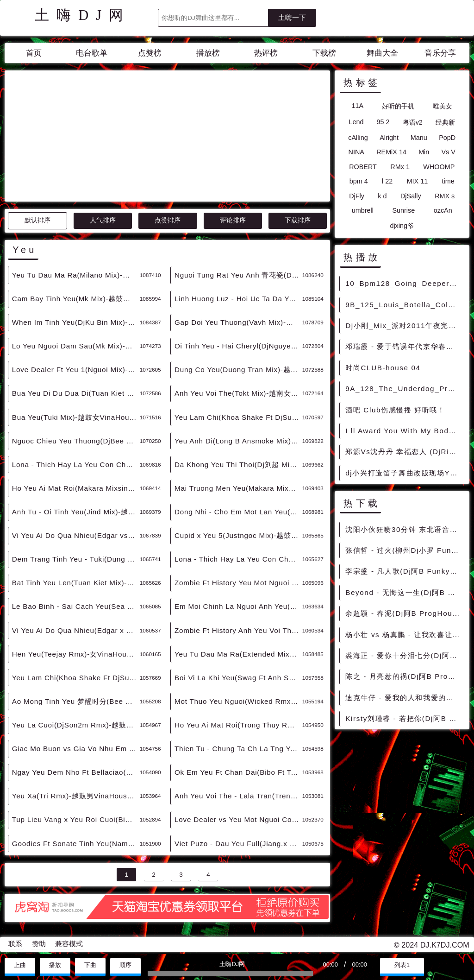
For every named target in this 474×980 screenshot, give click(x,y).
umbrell (363, 210)
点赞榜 (150, 53)
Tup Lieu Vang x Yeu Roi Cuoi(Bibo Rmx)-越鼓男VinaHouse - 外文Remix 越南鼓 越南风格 (76, 819)
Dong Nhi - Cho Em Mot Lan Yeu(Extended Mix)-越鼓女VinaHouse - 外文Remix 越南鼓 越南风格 (238, 512)
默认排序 (37, 220)
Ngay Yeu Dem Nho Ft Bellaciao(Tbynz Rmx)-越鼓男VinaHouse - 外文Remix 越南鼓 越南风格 (76, 772)
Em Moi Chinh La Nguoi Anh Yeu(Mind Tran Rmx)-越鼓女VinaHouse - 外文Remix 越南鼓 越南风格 (238, 606)
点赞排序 (168, 220)
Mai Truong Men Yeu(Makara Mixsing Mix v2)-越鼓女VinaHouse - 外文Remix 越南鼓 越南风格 (238, 488)
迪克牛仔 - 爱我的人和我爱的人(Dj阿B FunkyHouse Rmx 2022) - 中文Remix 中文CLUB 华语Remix (404, 698)
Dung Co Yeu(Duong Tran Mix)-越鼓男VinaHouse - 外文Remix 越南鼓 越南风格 (238, 370)
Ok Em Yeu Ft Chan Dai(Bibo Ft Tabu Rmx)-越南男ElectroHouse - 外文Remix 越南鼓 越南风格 (238, 772)
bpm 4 (359, 181)
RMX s (445, 196)
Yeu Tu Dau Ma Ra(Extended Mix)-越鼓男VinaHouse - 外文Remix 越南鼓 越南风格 (238, 654)
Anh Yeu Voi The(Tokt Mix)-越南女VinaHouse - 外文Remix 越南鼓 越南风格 (238, 393)
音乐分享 (440, 53)
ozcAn (443, 210)
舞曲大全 (382, 53)
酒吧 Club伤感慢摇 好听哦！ (395, 410)
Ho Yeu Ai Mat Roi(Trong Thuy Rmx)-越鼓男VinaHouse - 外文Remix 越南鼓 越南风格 (238, 725)
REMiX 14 (391, 152)
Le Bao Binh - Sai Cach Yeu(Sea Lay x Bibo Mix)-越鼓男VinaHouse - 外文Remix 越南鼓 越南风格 (76, 606)
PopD (447, 138)
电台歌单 (92, 53)
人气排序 (103, 220)
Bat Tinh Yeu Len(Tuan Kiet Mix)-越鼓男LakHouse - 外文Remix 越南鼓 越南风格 (76, 583)
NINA (356, 152)
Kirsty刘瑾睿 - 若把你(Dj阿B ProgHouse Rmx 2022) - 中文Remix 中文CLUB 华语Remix (404, 718)
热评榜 (266, 53)
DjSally (411, 196)
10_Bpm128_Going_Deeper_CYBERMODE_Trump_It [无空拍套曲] (404, 283)
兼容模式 (69, 944)
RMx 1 (400, 167)
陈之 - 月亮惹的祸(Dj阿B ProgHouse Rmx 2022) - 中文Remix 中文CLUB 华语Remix (404, 676)
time (448, 181)
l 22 (387, 181)
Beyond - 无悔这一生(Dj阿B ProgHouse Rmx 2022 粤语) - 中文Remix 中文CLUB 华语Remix (404, 592)
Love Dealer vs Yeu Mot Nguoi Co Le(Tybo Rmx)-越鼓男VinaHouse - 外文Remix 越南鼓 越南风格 (238, 819)
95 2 (383, 122)
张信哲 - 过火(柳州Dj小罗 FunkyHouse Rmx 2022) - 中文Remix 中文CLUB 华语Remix (404, 550)
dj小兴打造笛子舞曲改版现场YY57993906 (404, 473)
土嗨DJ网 (83, 15)
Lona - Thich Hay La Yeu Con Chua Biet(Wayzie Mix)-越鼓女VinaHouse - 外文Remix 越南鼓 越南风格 (76, 465)
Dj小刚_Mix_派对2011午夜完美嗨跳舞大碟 (404, 326)
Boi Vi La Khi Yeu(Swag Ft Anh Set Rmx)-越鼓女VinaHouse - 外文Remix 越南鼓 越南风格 (238, 678)
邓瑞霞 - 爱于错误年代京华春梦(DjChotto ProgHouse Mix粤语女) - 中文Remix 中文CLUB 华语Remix (404, 346)
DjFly (357, 196)
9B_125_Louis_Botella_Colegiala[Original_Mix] (404, 305)
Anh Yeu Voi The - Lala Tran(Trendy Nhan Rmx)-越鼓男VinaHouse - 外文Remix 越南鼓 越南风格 (238, 796)
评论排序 (233, 220)
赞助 (39, 944)
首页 (34, 53)
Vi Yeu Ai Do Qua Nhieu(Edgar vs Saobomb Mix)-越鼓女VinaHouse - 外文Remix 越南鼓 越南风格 (76, 535)
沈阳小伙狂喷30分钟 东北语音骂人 (404, 529)
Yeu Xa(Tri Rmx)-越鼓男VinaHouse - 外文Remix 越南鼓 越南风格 (76, 796)
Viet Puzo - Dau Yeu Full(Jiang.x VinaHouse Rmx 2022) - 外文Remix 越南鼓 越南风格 (238, 844)
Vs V (449, 152)
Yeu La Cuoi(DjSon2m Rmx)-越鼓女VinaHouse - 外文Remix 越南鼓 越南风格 (76, 725)
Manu (419, 138)
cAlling (358, 138)
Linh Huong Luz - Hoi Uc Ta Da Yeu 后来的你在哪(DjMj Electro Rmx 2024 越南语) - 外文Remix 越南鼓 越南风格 (238, 299)
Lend (356, 122)
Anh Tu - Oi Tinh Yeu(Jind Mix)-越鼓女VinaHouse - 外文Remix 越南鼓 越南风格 (76, 512)
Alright (389, 138)
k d (382, 196)
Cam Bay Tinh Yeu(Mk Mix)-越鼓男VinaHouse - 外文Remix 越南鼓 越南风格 (76, 299)
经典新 (445, 122)
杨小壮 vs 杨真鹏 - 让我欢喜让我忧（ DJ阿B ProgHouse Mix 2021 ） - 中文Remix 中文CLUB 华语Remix (404, 635)
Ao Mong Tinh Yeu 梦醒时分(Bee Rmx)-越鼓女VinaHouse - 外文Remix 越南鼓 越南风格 (76, 701)
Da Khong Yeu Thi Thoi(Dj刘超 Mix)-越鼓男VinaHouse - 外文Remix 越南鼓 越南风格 (238, 465)
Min (424, 152)
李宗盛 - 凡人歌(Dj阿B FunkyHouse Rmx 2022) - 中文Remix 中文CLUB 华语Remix (404, 571)
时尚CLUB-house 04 (383, 368)
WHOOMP (439, 167)
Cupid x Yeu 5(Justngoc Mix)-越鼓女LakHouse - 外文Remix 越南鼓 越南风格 (238, 535)
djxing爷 (402, 226)
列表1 (402, 965)
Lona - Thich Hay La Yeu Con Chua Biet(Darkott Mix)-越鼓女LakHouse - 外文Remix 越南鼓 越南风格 (238, 559)
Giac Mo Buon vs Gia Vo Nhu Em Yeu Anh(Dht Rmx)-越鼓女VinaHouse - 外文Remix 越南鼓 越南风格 (76, 749)
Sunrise (403, 210)
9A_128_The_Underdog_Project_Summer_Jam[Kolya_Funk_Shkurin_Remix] (404, 389)
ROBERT (363, 167)
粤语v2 (413, 122)
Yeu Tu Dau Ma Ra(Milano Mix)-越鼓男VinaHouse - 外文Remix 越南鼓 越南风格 (76, 275)
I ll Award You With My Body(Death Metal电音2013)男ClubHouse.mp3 (404, 431)
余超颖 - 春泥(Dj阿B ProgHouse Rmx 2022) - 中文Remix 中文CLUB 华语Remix (404, 613)
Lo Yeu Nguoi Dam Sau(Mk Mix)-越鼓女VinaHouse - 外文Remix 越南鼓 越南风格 (76, 346)
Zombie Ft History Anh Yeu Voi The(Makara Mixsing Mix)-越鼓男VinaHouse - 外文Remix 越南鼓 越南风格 (238, 630)
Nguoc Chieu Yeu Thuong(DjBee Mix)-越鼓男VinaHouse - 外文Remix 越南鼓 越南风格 (76, 441)
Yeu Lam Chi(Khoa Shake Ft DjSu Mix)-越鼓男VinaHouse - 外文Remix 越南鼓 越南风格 (238, 417)
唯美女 (443, 106)
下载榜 (324, 53)
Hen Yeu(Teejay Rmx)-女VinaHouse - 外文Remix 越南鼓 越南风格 (76, 654)
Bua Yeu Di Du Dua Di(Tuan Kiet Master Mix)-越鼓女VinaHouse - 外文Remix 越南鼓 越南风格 (76, 393)
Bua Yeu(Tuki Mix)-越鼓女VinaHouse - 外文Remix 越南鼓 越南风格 (76, 417)
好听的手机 (398, 106)
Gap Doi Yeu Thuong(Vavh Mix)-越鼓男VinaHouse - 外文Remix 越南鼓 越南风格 (238, 322)
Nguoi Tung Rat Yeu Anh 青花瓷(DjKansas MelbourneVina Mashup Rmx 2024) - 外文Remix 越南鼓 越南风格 (238, 275)
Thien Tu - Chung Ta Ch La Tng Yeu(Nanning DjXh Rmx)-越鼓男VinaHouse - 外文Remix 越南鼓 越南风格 (238, 749)
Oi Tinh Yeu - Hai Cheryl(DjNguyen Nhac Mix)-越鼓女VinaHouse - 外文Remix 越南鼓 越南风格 (238, 346)
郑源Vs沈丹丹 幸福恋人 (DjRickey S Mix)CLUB (404, 452)
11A (357, 106)
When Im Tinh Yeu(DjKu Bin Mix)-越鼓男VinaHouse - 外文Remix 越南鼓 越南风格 (76, 322)
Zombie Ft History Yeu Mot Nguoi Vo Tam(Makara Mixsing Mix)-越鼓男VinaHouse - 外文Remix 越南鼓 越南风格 (238, 583)
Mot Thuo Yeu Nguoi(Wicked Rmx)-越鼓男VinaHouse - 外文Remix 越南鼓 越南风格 (238, 701)
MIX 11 (418, 181)
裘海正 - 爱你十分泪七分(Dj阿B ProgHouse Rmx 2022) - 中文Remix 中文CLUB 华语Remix (404, 655)
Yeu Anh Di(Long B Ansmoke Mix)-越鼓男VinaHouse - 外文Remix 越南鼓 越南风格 (238, 441)
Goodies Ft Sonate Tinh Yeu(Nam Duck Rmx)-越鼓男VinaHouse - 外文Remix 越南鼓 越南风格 (76, 844)
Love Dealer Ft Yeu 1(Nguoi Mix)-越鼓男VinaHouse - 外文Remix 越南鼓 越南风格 (76, 370)
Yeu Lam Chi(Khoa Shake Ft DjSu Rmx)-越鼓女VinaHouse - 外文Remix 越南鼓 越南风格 (76, 678)
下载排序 (298, 220)
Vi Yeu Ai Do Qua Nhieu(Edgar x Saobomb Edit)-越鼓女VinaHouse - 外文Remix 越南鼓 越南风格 (76, 630)
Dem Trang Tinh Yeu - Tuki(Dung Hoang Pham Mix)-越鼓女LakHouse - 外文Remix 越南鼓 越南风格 (76, 559)
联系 (15, 944)
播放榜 (208, 53)
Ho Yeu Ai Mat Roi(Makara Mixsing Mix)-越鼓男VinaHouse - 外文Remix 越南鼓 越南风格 (76, 488)
